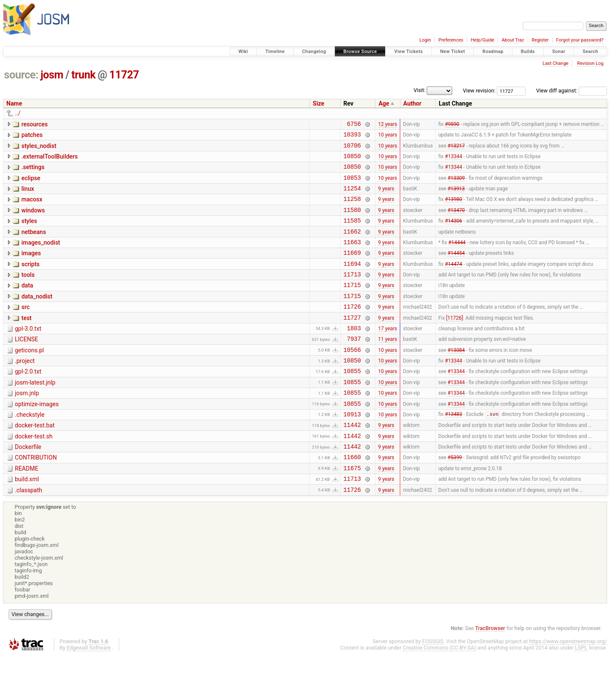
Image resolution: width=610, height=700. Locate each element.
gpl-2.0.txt (28, 401)
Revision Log (590, 63)
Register (540, 40)
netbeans (34, 245)
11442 (352, 462)
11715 (352, 305)
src (25, 329)
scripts (30, 281)
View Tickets (408, 52)
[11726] (455, 341)
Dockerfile (28, 485)
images (31, 268)
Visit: (420, 90)
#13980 (454, 209)
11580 (352, 221)
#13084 (456, 377)
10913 (352, 450)
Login (425, 40)
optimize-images (37, 437)
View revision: (479, 91)
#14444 (457, 257)
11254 (352, 197)
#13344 (454, 161)
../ (18, 113)
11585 (352, 233)
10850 (352, 161)
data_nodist (37, 317)
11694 (352, 281)
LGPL (581, 692)
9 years (386, 197)
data (27, 304)
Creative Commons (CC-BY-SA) (440, 692)
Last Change (555, 63)
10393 (352, 137)
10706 (352, 149)
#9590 (452, 125)
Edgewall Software (89, 692)
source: (21, 75)
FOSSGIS (433, 686)
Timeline (275, 52)
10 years (388, 137)
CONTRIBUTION (36, 497)
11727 (124, 75)
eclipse (31, 184)
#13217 (456, 149)
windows (33, 220)
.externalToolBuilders (49, 160)
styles (29, 232)
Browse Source (360, 52)
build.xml (27, 521)
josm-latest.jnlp (35, 413)
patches (32, 136)
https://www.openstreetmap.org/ (568, 686)
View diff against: (572, 91)
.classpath (28, 533)
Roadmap (493, 52)
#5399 (455, 498)
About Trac (513, 40)
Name (14, 103)
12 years (388, 125)
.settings (33, 172)
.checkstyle (30, 449)
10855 (352, 401)
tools (28, 293)
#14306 (454, 233)
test (26, 341)
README (27, 509)
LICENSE (27, 365)
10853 (352, 185)
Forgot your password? (580, 40)
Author (413, 103)
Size (318, 103)
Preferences (451, 40)
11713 (352, 293)
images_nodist (41, 257)
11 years (388, 365)
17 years (388, 353)
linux (28, 196)
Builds (528, 52)
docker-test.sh (34, 473)
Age (384, 103)
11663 (352, 257)
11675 (352, 510)
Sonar (559, 52)
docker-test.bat (35, 461)
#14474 (454, 281)
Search (590, 52)
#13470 (456, 221)
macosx (32, 208)
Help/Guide (483, 40)
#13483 (454, 450)
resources (34, 124)
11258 (352, 209)
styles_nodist (39, 148)
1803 (354, 353)
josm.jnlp (27, 425)
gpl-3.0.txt (28, 353)
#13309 (456, 185)
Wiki (243, 52)
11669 (352, 269)
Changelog (314, 52)
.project (25, 389)
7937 (354, 365)
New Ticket (453, 52)
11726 (352, 329)
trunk (83, 75)
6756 (354, 125)
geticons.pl (29, 377)
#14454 (456, 269)
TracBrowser (490, 673)
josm (52, 75)
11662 (352, 245)
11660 (352, 498)
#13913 (456, 197)
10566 (352, 378)
